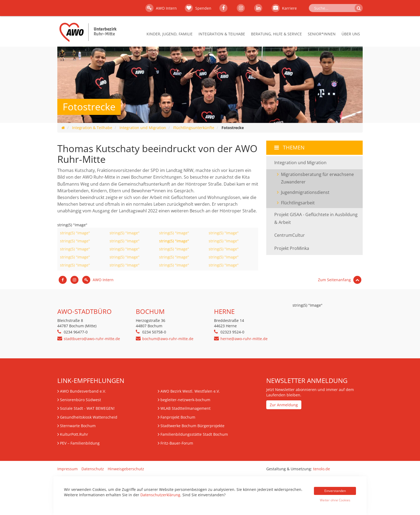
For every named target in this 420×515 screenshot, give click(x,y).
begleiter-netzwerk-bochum (185, 400)
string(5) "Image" (75, 233)
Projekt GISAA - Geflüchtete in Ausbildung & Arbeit (316, 218)
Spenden (198, 8)
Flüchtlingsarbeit (298, 203)
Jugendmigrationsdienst (305, 192)
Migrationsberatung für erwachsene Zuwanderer (317, 178)
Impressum (67, 469)
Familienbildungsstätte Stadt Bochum (194, 434)
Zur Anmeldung (284, 405)
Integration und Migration (143, 128)
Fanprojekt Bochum (178, 417)
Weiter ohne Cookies (335, 500)
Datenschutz (93, 469)
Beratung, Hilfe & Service (276, 34)
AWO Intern (161, 8)
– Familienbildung (80, 443)
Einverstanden (335, 491)
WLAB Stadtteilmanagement (185, 408)
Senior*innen (322, 34)
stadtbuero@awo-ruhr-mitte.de (92, 339)
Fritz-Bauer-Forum (177, 443)
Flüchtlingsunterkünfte (194, 128)
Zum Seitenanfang (340, 280)
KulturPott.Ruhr (74, 434)
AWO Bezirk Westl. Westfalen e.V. (190, 391)
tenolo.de (322, 469)
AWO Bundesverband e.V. (83, 391)
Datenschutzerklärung (160, 495)
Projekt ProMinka (292, 248)
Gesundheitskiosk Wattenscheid (89, 417)
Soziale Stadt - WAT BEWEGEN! (87, 408)
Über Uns (351, 34)
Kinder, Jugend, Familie (170, 34)
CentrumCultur (290, 235)
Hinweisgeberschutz (126, 469)
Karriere (284, 8)
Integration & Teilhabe (222, 34)
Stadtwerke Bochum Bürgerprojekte (192, 426)
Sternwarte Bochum (78, 426)
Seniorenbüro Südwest (80, 400)
